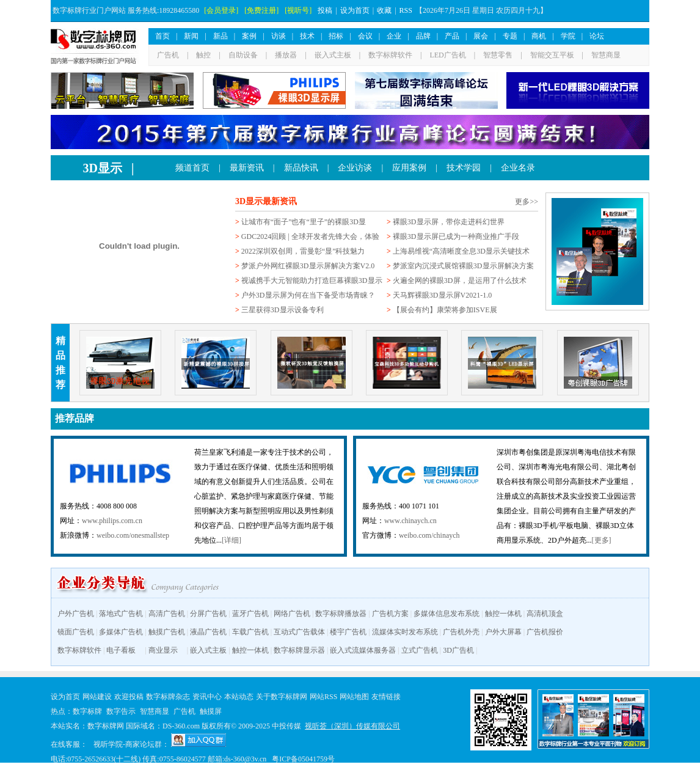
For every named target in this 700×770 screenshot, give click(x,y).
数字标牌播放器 (341, 614)
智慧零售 (498, 55)
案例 (249, 36)
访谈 (279, 36)
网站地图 (354, 697)
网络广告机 (292, 614)
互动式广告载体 (299, 632)
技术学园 (464, 168)
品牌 (423, 36)
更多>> (527, 202)
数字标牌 (87, 711)
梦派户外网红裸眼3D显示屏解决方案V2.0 (308, 266)
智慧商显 (606, 55)
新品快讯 (301, 168)
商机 (539, 36)
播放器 (286, 55)
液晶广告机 (208, 632)
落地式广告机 (121, 614)
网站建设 (97, 697)
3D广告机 (458, 650)
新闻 (191, 36)
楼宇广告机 (348, 632)
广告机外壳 (461, 632)
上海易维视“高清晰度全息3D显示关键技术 (461, 251)
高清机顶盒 (545, 614)
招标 (336, 36)
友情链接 (386, 697)
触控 (203, 55)
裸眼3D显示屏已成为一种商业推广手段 (456, 237)
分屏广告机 (208, 614)
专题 (510, 36)
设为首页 (355, 10)
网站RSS (323, 697)
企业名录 (518, 168)
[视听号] (298, 10)
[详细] (232, 540)
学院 (568, 36)
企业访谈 (355, 168)
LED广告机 (447, 55)
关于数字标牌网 (282, 697)
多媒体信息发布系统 (447, 614)
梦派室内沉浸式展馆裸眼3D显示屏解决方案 (463, 266)
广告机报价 (545, 632)
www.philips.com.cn (112, 521)
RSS (406, 10)
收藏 (384, 10)
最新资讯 (247, 168)
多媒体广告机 (121, 632)
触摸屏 (211, 711)
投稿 (325, 10)
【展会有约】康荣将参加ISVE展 (445, 310)
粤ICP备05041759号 (303, 759)
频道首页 (192, 168)
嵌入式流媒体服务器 (363, 650)
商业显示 (163, 650)
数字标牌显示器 (299, 650)
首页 (162, 36)
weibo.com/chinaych (429, 535)
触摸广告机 (167, 632)
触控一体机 (503, 614)
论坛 (597, 36)
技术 (307, 36)
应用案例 (409, 168)
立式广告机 (420, 650)
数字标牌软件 (390, 55)
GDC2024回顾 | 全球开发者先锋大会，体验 (310, 237)
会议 (365, 36)
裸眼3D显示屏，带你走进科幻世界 (449, 222)
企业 (394, 36)
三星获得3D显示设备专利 (283, 310)
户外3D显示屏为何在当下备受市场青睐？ (308, 295)
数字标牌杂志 (168, 697)
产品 (452, 36)
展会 (481, 36)
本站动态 (239, 697)
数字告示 (121, 711)
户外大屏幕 (503, 632)
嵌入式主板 (333, 55)
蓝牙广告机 (250, 614)
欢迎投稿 (129, 697)
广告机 (168, 55)
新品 (221, 36)
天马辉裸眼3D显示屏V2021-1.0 (442, 295)
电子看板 (121, 650)
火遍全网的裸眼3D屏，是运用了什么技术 (460, 280)
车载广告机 (250, 632)
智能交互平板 (552, 55)
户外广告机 (76, 614)
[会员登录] (221, 10)
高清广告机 (167, 614)
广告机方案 (390, 614)
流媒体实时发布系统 (405, 632)
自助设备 (243, 55)
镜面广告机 (76, 632)
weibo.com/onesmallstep (133, 535)
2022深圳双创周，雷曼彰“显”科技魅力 (303, 251)
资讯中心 (207, 697)
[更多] (602, 540)
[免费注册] (261, 10)
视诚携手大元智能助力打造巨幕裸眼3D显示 (312, 280)
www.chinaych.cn (410, 521)
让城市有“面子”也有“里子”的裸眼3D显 (304, 222)
